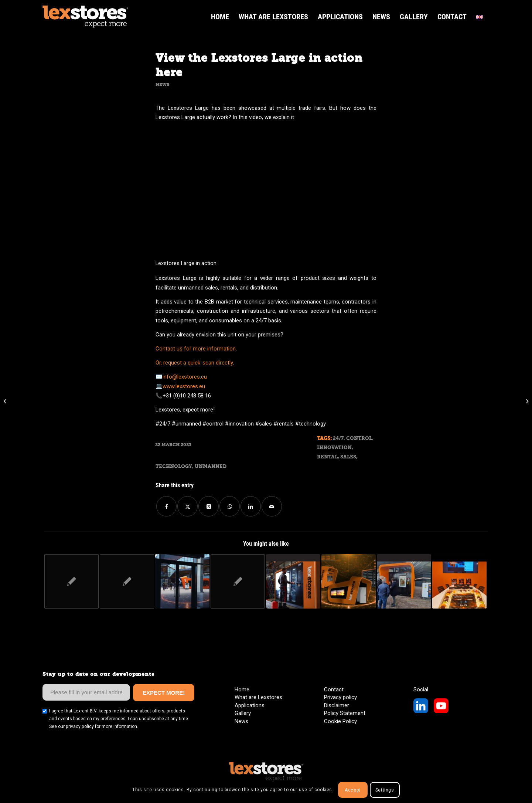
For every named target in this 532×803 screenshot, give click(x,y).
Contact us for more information (196, 349)
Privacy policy (340, 697)
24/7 (338, 438)
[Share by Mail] (272, 506)
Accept (353, 790)
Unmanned (211, 466)
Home (242, 690)
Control (359, 438)
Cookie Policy (340, 721)
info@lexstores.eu (185, 377)
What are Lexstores (258, 697)
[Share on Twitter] (187, 506)
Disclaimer (337, 705)
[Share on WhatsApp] (230, 506)
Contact (334, 690)
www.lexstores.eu (184, 386)
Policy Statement (345, 713)
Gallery (243, 713)
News (162, 85)
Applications (250, 705)
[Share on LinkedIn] (251, 506)
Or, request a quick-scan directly (194, 363)
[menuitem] (220, 17)
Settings (385, 790)
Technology (174, 466)
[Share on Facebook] (166, 506)
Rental (327, 457)
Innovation (334, 448)
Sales (348, 457)
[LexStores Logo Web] (86, 17)
